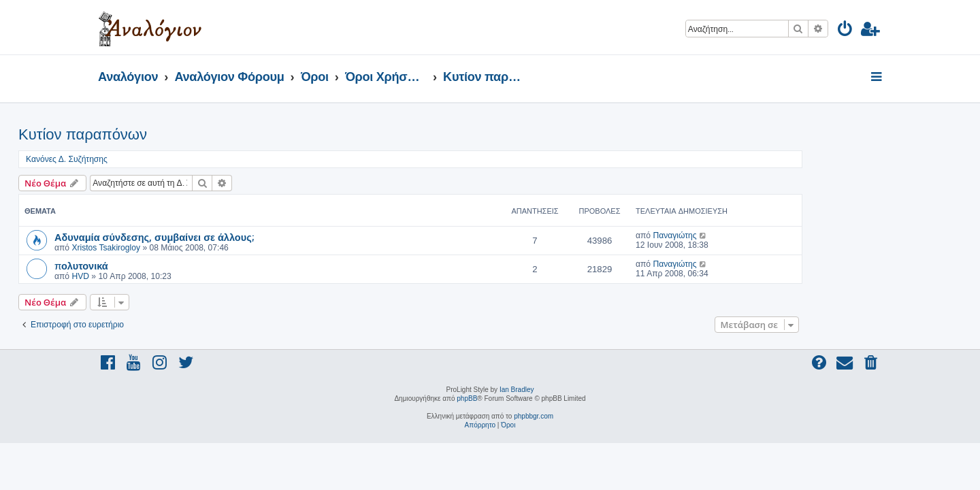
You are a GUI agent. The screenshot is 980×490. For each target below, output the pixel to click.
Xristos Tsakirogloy (185, 248)
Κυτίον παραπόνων (162, 134)
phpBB (467, 398)
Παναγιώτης (754, 235)
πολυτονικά (161, 265)
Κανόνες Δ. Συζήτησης (146, 159)
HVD (160, 276)
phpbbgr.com (534, 416)
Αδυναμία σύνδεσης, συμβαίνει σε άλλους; (234, 237)
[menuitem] (846, 31)
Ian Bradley (517, 390)
